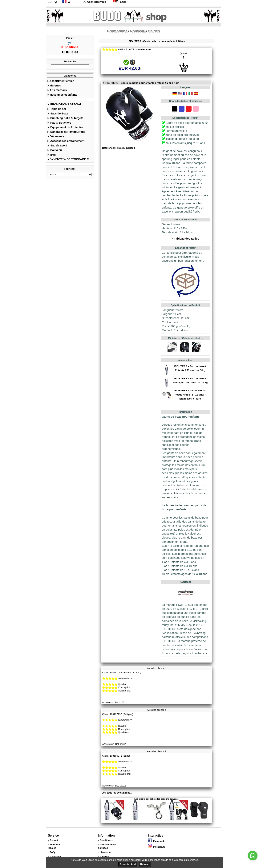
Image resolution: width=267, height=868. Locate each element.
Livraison (105, 852)
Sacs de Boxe (58, 113)
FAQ (52, 852)
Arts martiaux (57, 90)
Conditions (106, 840)
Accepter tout (128, 864)
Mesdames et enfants (62, 95)
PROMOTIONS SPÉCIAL (65, 104)
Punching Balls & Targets (65, 118)
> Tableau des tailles (185, 239)
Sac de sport (57, 145)
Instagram (156, 847)
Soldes (154, 31)
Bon (52, 155)
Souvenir (55, 150)
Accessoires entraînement (66, 141)
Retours (104, 857)
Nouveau (138, 31)
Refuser (145, 864)
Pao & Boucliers (59, 123)
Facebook (156, 841)
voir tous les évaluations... (117, 793)
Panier (120, 2)
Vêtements (56, 136)
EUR (51, 2)
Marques (54, 86)
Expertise (55, 857)
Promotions (117, 31)
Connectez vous (94, 2)
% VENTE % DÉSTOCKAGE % (68, 159)
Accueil (54, 840)
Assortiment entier (61, 81)
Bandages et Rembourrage (66, 132)
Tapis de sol (57, 109)
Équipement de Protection (66, 127)
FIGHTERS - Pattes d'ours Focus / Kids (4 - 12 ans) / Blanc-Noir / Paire (190, 394)
